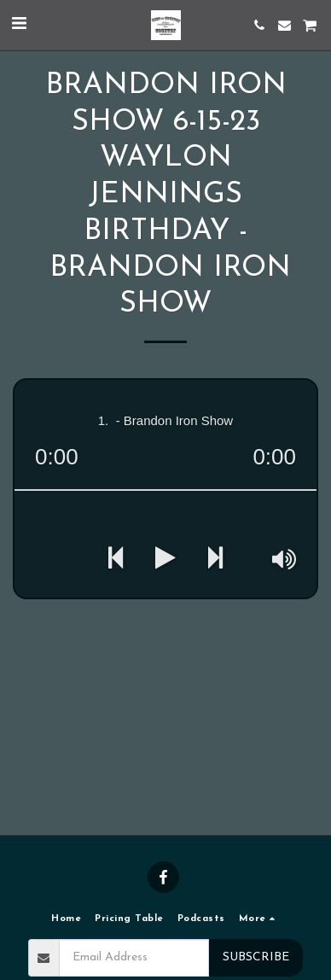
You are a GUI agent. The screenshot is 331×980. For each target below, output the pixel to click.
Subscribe (256, 957)
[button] (19, 25)
